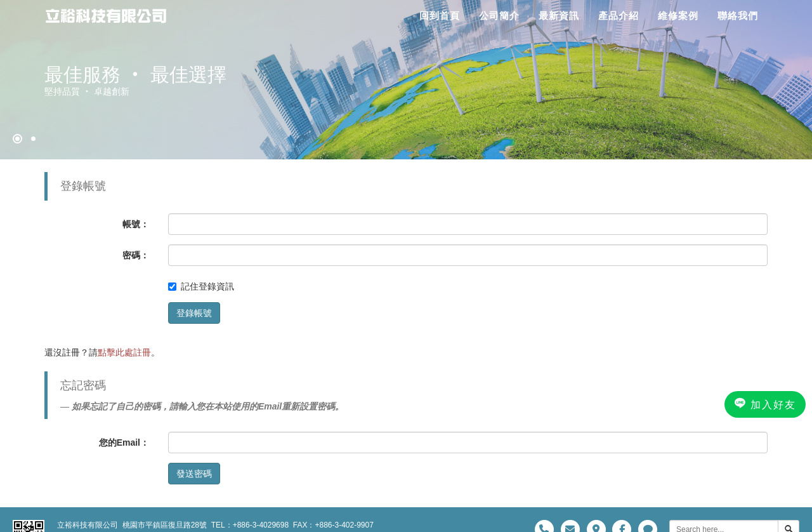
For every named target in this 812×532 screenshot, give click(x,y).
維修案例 (678, 16)
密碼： (136, 255)
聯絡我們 (738, 16)
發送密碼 (194, 474)
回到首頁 (440, 16)
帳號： (136, 224)
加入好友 (765, 404)
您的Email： (124, 442)
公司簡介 (499, 16)
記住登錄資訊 (201, 286)
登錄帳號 (194, 313)
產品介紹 (619, 16)
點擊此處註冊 (124, 352)
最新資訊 (559, 16)
